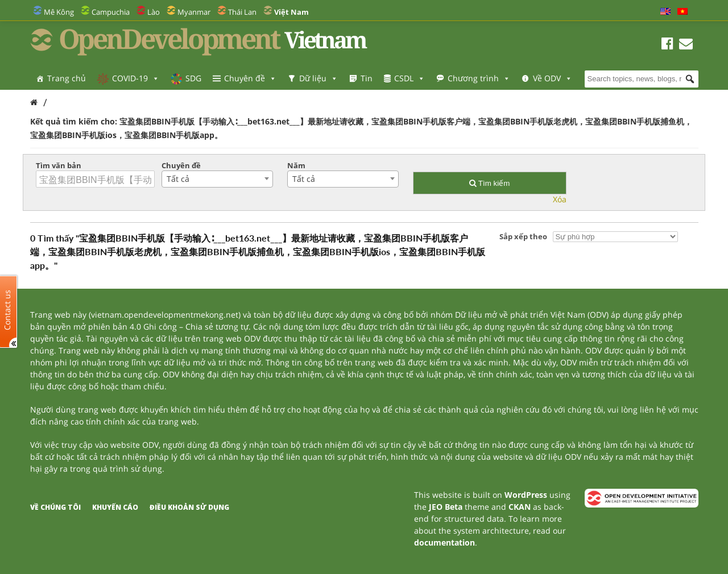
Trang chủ (67, 78)
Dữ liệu (318, 78)
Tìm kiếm (489, 183)
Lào (154, 12)
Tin (367, 78)
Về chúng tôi (55, 507)
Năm (296, 165)
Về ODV (553, 78)
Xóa (560, 199)
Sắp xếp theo (523, 236)
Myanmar (194, 12)
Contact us (7, 309)
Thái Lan (242, 12)
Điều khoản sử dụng (189, 507)
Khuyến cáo (115, 507)
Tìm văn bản (59, 165)
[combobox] (217, 179)
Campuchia (111, 12)
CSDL (409, 78)
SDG (193, 78)
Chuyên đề (250, 78)
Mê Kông (59, 12)
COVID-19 (136, 78)
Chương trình (479, 78)
